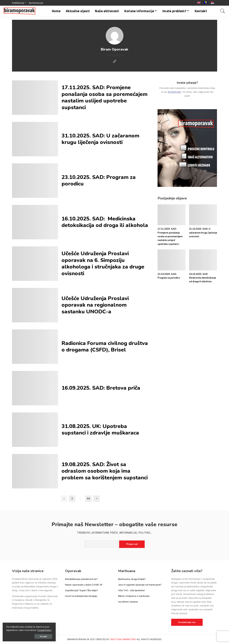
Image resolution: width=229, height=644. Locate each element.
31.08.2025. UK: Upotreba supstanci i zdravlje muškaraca (101, 430)
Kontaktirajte (174, 92)
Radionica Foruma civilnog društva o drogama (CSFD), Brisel (105, 347)
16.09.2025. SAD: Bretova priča (101, 388)
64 (88, 499)
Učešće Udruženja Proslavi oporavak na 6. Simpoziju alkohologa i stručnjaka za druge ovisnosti (103, 264)
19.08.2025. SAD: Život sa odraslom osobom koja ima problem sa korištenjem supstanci (105, 471)
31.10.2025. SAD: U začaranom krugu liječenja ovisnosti (100, 139)
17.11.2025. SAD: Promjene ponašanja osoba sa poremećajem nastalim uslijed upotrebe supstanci (105, 98)
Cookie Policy (44, 630)
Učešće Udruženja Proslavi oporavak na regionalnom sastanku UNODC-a (95, 305)
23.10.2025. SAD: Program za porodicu (99, 181)
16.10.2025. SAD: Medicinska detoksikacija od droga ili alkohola (105, 222)
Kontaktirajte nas (187, 622)
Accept (43, 636)
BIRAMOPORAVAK (77, 639)
